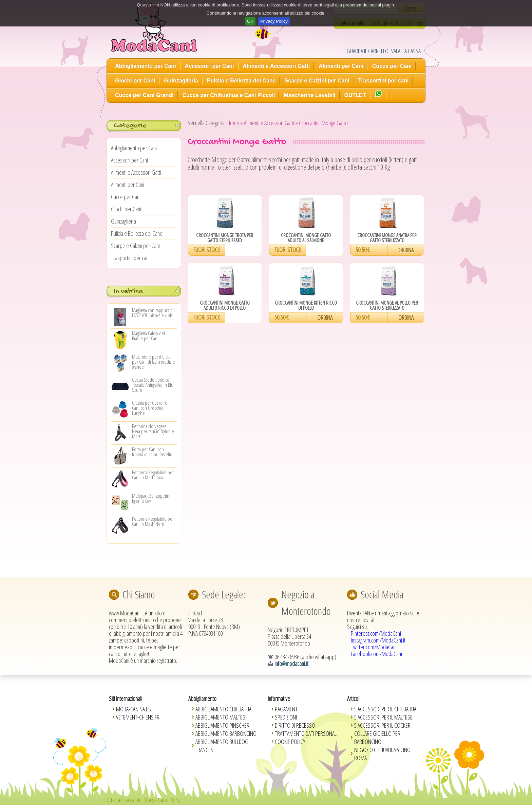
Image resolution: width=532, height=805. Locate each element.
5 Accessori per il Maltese (383, 717)
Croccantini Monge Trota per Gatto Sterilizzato (225, 238)
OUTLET (355, 95)
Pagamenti (287, 709)
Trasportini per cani (383, 81)
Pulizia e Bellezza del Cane (241, 81)
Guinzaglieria (181, 81)
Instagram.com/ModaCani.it (378, 640)
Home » (235, 123)
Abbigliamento (202, 698)
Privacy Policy (274, 21)
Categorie (130, 126)
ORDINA (406, 250)
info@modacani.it (291, 664)
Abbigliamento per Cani (146, 66)
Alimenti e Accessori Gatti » (271, 123)
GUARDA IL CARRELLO (368, 51)
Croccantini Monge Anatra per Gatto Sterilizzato (387, 238)
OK (250, 21)
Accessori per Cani (210, 66)
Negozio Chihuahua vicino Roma (382, 754)
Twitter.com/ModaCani (374, 647)
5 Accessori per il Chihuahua (385, 709)
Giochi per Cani (135, 81)
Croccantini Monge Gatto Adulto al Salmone (306, 238)
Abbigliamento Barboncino (226, 733)
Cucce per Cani (392, 66)
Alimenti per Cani (341, 66)
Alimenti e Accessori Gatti (277, 66)
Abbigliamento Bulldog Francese (222, 746)
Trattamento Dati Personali (306, 733)
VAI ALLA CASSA (406, 51)
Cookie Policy (290, 742)
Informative (279, 698)
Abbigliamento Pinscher (222, 725)
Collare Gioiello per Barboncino (377, 737)
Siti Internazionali (126, 698)
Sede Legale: (224, 594)
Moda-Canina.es (134, 709)
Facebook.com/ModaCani (376, 654)
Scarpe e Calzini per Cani (317, 81)
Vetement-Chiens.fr (138, 717)
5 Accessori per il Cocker (382, 725)
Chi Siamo (139, 594)
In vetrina (128, 291)
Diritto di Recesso (295, 725)
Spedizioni (286, 717)
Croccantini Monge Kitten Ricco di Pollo (306, 305)
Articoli (354, 698)
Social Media (382, 594)
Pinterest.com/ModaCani (376, 633)
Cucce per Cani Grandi (144, 95)
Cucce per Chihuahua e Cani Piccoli (229, 95)
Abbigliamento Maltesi (221, 717)
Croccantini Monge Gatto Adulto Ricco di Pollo (225, 305)
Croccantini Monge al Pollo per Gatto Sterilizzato (387, 305)
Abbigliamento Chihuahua (223, 709)
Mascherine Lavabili (309, 95)
